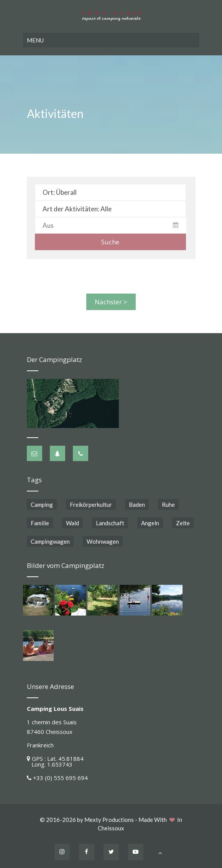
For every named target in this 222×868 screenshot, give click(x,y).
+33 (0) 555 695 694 (60, 776)
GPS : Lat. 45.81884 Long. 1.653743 (55, 760)
